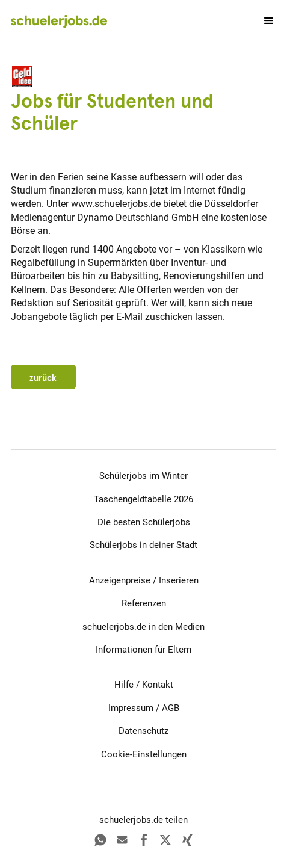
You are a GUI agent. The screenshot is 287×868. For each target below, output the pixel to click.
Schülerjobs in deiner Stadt (143, 545)
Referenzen (144, 603)
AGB (171, 708)
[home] (59, 21)
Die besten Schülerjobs (144, 522)
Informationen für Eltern (143, 650)
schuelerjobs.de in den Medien (143, 627)
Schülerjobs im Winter (143, 476)
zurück (43, 378)
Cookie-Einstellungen (144, 754)
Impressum (131, 708)
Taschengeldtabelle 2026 (143, 499)
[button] (264, 21)
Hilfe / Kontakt (144, 685)
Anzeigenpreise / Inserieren (144, 580)
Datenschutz (143, 731)
